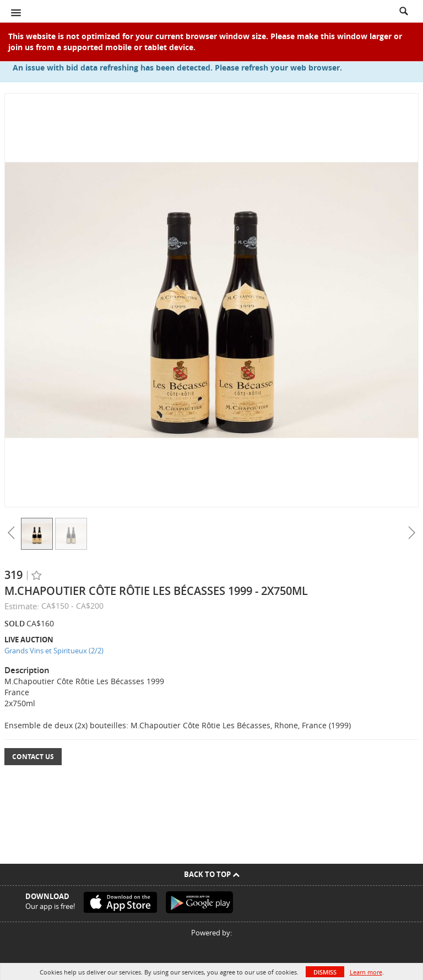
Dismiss (325, 972)
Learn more (366, 972)
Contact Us (33, 757)
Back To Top (212, 874)
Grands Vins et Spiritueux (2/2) (54, 651)
